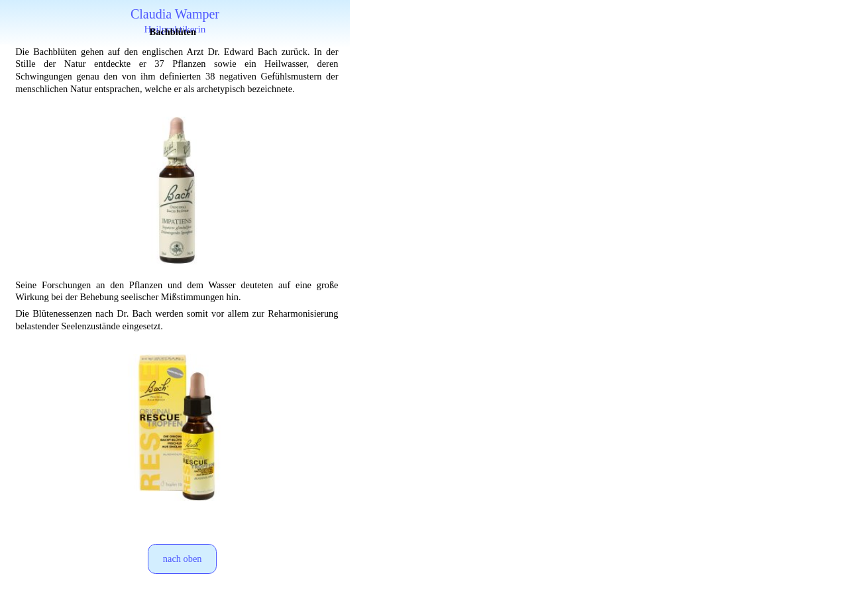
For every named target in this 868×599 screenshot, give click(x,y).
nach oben (183, 559)
